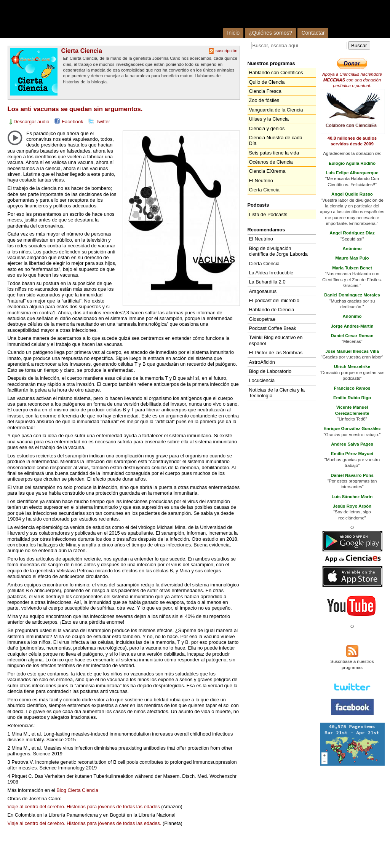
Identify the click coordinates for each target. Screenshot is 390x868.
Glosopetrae (262, 319)
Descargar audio (32, 122)
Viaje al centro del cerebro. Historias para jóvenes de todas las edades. (85, 823)
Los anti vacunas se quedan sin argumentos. (75, 109)
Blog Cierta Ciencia (77, 790)
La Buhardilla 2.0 (267, 282)
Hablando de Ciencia (272, 310)
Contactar (313, 33)
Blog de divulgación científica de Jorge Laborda (278, 251)
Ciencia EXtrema (267, 171)
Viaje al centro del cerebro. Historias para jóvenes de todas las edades (84, 807)
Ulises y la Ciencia (269, 119)
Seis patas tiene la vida (274, 153)
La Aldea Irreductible (271, 273)
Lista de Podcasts (268, 214)
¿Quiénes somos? (270, 33)
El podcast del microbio (274, 300)
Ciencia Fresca (265, 91)
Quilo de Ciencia (267, 82)
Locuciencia (262, 380)
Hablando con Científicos (276, 72)
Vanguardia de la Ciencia (276, 110)
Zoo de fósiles (264, 100)
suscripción (227, 51)
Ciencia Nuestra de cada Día (276, 140)
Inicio (233, 33)
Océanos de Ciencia (271, 162)
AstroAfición (262, 362)
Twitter (103, 122)
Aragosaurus (263, 291)
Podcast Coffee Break (273, 328)
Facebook (72, 122)
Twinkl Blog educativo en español (276, 340)
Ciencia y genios (267, 128)
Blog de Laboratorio (270, 371)
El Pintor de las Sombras (276, 353)
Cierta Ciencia (82, 51)
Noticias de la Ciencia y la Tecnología (277, 393)
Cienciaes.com (106, 19)
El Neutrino (261, 181)
